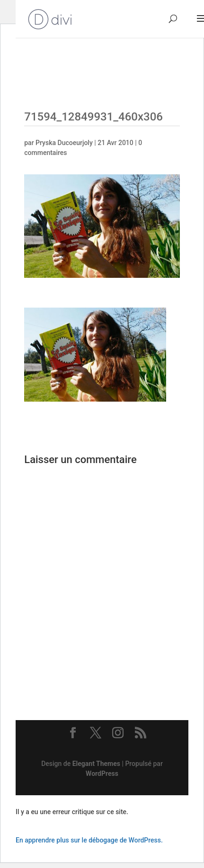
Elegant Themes (96, 764)
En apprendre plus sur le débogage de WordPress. (89, 840)
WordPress (102, 773)
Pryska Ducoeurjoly (64, 143)
